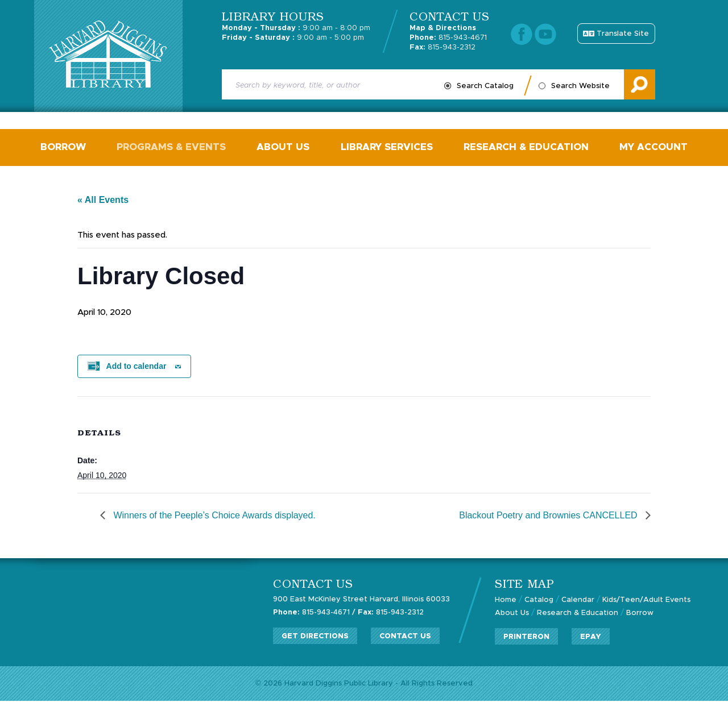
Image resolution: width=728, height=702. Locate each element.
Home (506, 601)
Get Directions (315, 636)
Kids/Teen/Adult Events (647, 601)
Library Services (387, 148)
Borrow (64, 148)
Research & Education (526, 148)
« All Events (103, 201)
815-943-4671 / (314, 613)
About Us (284, 148)
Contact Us (405, 636)
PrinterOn (526, 637)
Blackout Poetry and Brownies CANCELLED (549, 516)
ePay (591, 637)
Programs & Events (172, 148)
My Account (653, 148)
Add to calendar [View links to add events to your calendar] (136, 367)
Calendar (578, 601)
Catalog (539, 601)
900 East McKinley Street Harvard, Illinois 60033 (362, 601)
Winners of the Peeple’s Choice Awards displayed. (214, 516)
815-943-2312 (442, 47)
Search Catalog (485, 86)
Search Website (580, 86)
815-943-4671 (448, 38)
